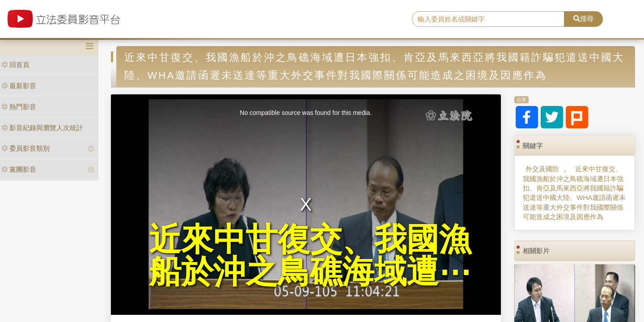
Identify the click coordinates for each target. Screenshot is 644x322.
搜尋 (583, 19)
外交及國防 (542, 169)
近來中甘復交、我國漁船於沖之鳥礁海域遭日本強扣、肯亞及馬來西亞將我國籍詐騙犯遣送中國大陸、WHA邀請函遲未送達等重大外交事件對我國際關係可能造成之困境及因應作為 (574, 193)
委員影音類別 (25, 148)
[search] (488, 19)
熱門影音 (19, 107)
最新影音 (19, 86)
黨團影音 (19, 169)
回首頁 (15, 65)
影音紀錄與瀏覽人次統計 (42, 128)
